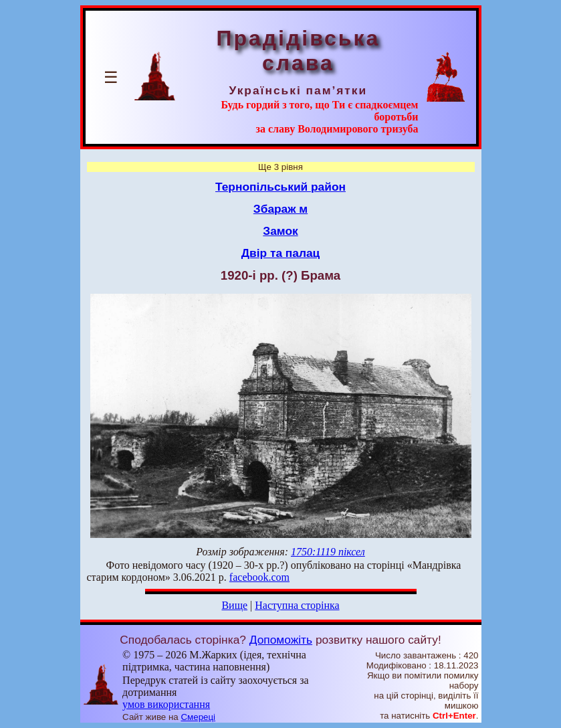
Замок (280, 231)
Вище (234, 605)
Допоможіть (281, 640)
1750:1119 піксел (328, 552)
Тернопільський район (280, 187)
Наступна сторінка (297, 605)
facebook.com (259, 577)
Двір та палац (281, 253)
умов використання (166, 704)
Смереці (198, 717)
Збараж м (280, 209)
